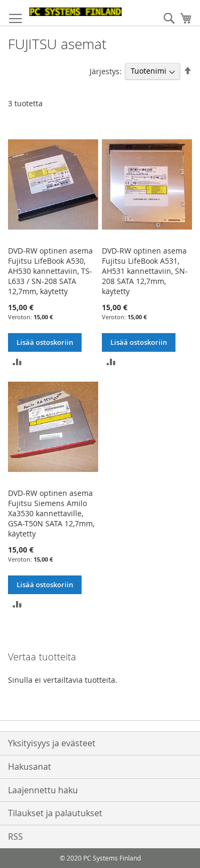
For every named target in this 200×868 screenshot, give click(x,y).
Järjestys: (106, 71)
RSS (15, 837)
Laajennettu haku (43, 790)
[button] (17, 361)
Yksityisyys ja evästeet (52, 743)
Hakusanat (30, 767)
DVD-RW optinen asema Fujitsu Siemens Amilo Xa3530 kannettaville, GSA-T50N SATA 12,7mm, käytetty (51, 513)
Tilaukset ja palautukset (55, 813)
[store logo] (75, 12)
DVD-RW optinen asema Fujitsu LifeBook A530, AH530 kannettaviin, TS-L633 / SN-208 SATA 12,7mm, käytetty (50, 271)
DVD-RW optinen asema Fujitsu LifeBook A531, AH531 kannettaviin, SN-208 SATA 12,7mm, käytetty (145, 271)
